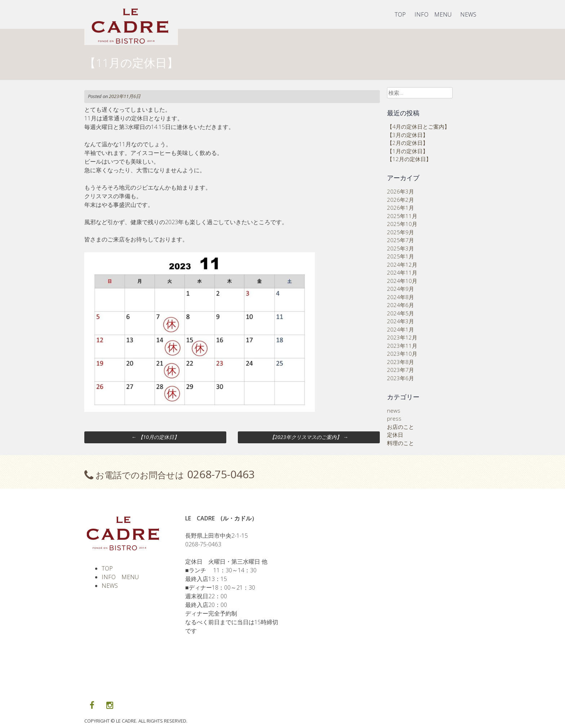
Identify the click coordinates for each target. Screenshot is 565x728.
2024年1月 (401, 329)
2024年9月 (401, 289)
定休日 (395, 435)
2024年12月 (402, 265)
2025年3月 (401, 248)
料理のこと (401, 443)
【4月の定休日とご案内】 (418, 126)
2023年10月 (402, 354)
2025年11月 (402, 216)
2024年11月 (402, 272)
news (394, 410)
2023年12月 (402, 337)
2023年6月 (401, 378)
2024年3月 (401, 321)
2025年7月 (401, 240)
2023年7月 (401, 370)
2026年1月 (401, 208)
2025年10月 (402, 224)
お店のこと (401, 427)
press (394, 418)
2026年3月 (401, 191)
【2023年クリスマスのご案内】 (309, 437)
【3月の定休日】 (408, 135)
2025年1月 (401, 256)
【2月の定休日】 (408, 143)
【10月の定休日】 (155, 437)
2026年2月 (401, 200)
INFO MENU (433, 14)
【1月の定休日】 (408, 151)
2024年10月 (402, 281)
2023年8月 (401, 362)
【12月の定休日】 (409, 159)
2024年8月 (401, 297)
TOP (400, 14)
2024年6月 (401, 305)
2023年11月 (402, 346)
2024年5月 (401, 313)
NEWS (468, 14)
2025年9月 (401, 232)
